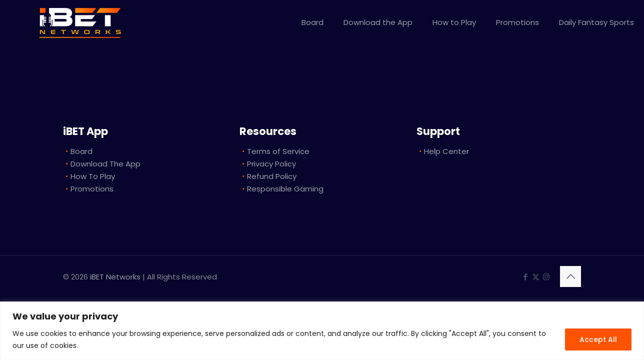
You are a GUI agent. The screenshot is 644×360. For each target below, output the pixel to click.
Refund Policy (272, 176)
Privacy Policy (271, 164)
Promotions (92, 189)
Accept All (598, 339)
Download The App (105, 164)
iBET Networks (115, 277)
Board (81, 151)
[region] (322, 331)
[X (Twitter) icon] (536, 277)
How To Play (93, 176)
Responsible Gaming (285, 189)
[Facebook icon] (525, 277)
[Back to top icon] (570, 276)
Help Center (446, 151)
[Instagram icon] (546, 277)
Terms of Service (278, 151)
